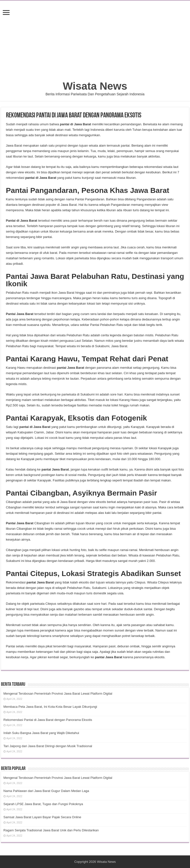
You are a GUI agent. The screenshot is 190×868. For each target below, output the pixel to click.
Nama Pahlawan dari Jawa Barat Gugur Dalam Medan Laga (46, 791)
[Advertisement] (95, 43)
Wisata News (95, 86)
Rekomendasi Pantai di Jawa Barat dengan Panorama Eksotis (48, 720)
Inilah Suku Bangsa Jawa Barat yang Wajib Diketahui (41, 733)
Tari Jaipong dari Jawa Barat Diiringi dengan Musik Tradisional (48, 746)
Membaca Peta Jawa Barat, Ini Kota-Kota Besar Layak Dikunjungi (50, 707)
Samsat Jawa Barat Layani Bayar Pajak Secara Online (42, 817)
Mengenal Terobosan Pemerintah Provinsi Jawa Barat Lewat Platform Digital (58, 694)
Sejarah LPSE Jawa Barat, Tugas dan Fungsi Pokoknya (43, 804)
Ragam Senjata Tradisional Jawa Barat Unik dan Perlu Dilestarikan (51, 830)
